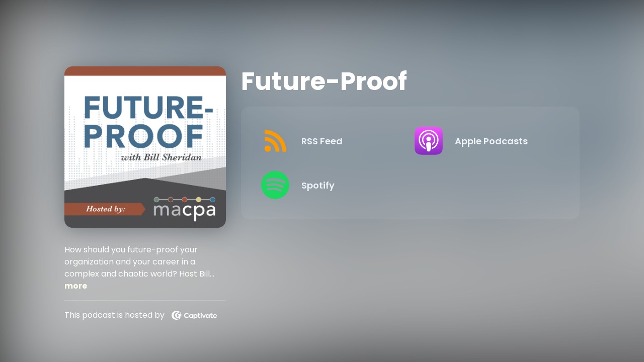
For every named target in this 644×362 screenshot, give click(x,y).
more (76, 286)
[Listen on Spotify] (330, 185)
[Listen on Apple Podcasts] (483, 141)
